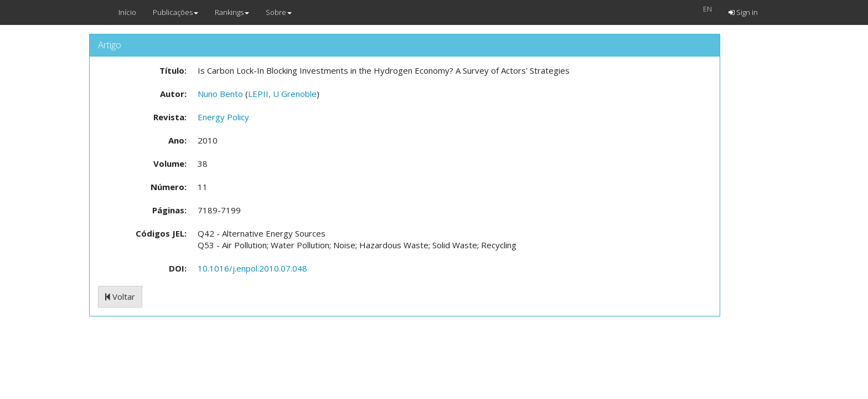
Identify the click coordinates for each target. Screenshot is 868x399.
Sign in (743, 12)
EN (707, 9)
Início (127, 12)
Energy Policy (223, 117)
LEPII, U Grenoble (282, 94)
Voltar (120, 296)
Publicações (175, 12)
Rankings (232, 12)
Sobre (279, 12)
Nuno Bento (220, 94)
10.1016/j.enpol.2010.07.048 (252, 268)
